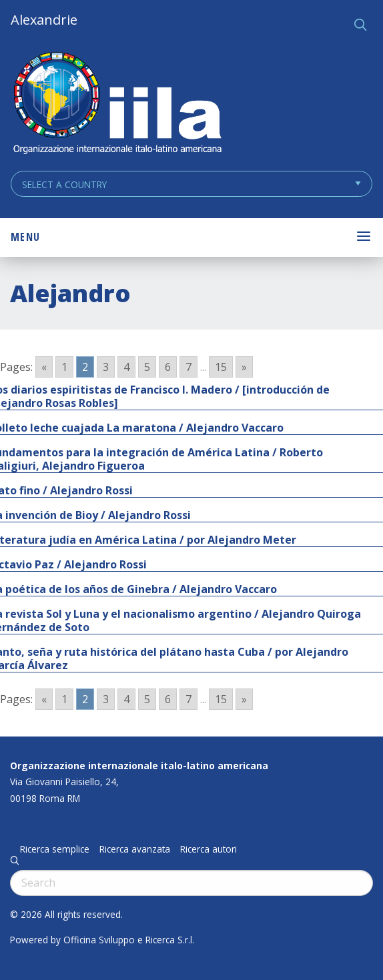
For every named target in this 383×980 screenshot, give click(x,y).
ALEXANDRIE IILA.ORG (117, 104)
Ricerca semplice (55, 849)
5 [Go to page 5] (147, 367)
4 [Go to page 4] (126, 367)
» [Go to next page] (244, 367)
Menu (25, 237)
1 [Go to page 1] (64, 367)
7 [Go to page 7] (188, 367)
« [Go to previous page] (44, 367)
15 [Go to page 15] (221, 367)
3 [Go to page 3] (106, 367)
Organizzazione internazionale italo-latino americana (139, 766)
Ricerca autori (209, 849)
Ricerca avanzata (135, 849)
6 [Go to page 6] (168, 367)
